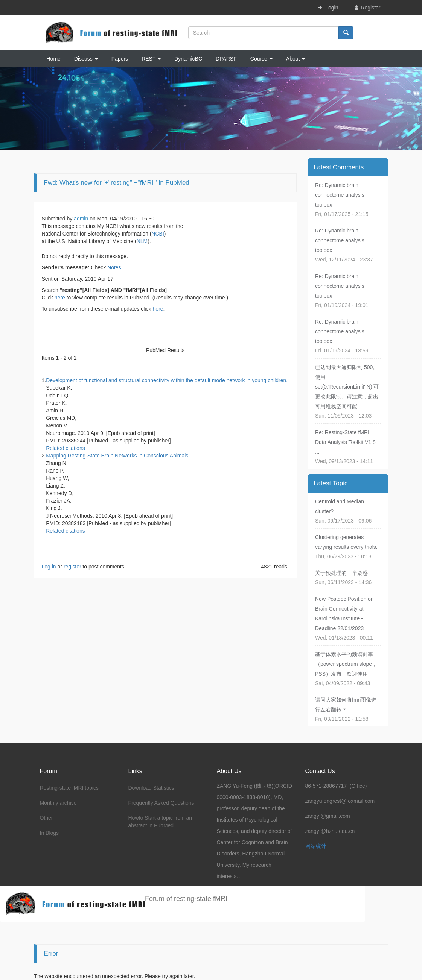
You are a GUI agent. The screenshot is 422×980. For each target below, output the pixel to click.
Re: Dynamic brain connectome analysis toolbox (340, 195)
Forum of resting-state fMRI (186, 899)
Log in (49, 567)
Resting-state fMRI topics (69, 788)
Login (332, 8)
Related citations (66, 448)
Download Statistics (151, 788)
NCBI (158, 234)
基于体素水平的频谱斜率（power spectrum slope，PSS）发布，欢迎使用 (346, 664)
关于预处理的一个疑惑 (341, 573)
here (60, 298)
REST (151, 59)
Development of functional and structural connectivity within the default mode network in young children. (167, 380)
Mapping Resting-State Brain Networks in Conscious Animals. (118, 456)
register (72, 567)
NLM (142, 241)
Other (46, 818)
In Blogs (50, 833)
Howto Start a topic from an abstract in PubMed (160, 822)
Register (370, 8)
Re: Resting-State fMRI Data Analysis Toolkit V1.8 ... (345, 442)
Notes (114, 267)
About (296, 59)
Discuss (86, 59)
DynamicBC (188, 59)
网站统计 (316, 846)
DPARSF (226, 59)
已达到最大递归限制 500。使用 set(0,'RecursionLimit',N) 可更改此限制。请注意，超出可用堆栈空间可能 (347, 387)
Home (54, 59)
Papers (120, 59)
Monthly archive (58, 803)
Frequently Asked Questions (161, 803)
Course (261, 59)
